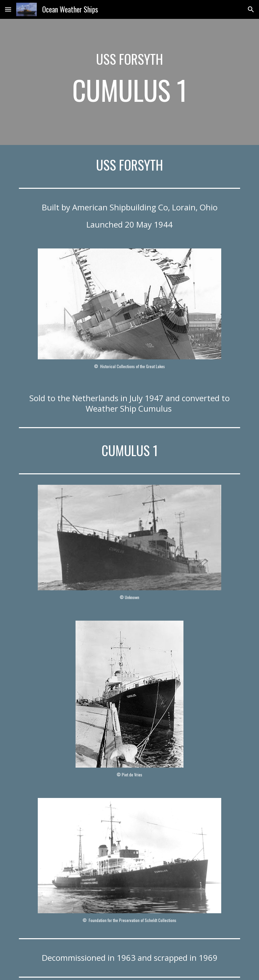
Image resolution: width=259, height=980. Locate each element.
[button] (8, 9)
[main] (129, 82)
